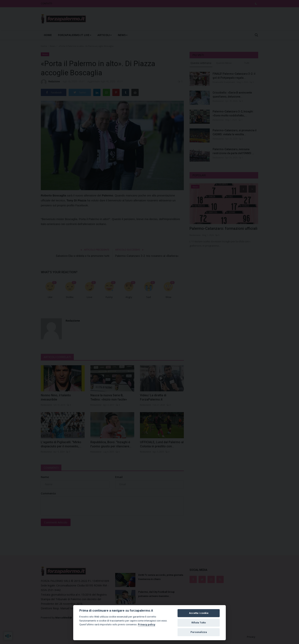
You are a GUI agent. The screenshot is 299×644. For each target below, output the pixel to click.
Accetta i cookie (199, 613)
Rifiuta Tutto (199, 623)
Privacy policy (147, 624)
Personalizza (199, 632)
